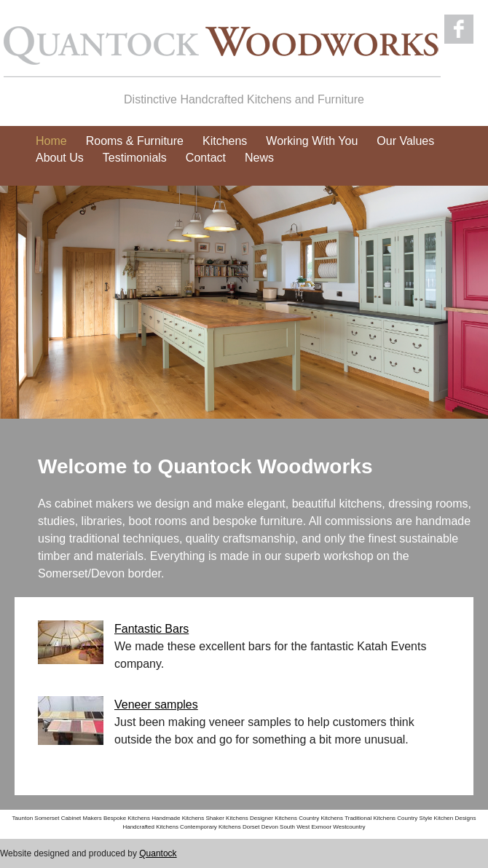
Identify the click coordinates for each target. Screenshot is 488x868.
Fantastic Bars (151, 629)
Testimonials (135, 158)
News (259, 158)
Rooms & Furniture (135, 141)
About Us (60, 158)
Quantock (158, 853)
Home (51, 141)
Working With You (312, 141)
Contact (206, 158)
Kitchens (225, 141)
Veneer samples (156, 705)
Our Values (405, 141)
